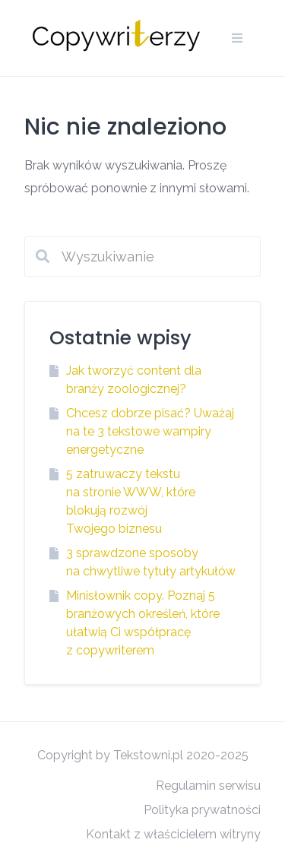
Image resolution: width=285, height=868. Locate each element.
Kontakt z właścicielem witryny (173, 834)
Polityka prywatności (202, 810)
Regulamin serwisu (208, 786)
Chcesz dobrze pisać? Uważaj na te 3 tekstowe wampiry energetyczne (150, 431)
